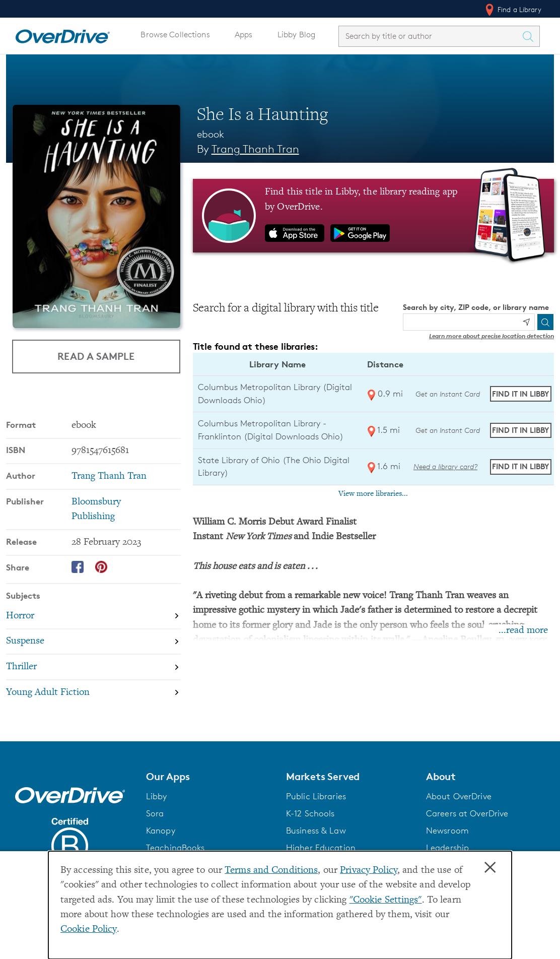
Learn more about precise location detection (492, 336)
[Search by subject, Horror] (93, 616)
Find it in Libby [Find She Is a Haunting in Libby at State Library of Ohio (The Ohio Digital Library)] (520, 466)
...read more (523, 631)
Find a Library (512, 10)
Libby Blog (296, 35)
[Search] (545, 322)
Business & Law (316, 830)
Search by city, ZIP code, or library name (476, 307)
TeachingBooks (176, 847)
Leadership (447, 847)
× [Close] (490, 868)
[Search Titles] (530, 36)
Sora (155, 813)
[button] (210, 776)
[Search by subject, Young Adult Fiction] (93, 692)
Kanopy (161, 830)
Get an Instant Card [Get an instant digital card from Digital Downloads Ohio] (447, 394)
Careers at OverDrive (467, 813)
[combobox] (430, 36)
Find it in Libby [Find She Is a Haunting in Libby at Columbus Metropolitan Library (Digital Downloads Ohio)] (520, 394)
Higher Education (321, 847)
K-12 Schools (310, 813)
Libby (157, 796)
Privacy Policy (369, 871)
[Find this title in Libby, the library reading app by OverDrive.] (373, 216)
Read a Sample (96, 356)
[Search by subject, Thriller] (93, 666)
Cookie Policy (89, 930)
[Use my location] (526, 322)
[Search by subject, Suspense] (93, 641)
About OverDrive (459, 796)
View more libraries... (373, 494)
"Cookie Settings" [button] (386, 900)
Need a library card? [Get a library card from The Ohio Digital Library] (445, 466)
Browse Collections (175, 35)
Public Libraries (316, 796)
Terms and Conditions (271, 871)
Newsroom (447, 830)
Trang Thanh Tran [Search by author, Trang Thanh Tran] (255, 149)
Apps (244, 35)
